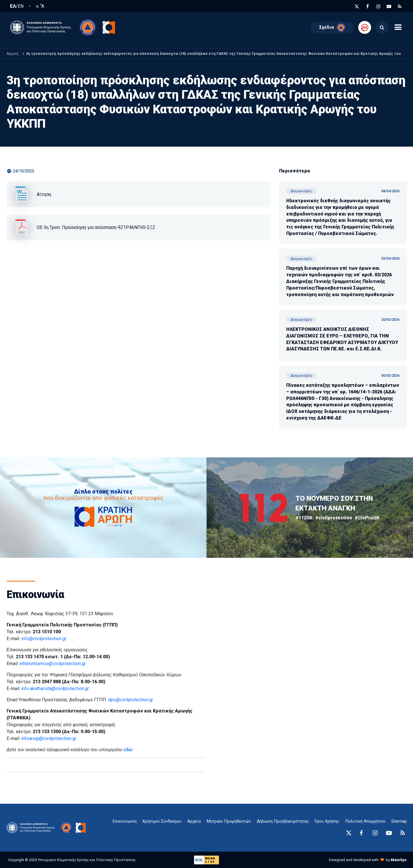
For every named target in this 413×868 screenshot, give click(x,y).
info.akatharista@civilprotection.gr (55, 689)
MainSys (399, 860)
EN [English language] (21, 6)
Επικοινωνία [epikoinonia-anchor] (125, 821)
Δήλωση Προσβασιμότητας (283, 821)
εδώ (128, 750)
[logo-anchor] (32, 828)
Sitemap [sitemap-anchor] (399, 821)
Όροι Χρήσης (327, 821)
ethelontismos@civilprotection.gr (53, 664)
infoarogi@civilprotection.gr (49, 738)
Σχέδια (332, 28)
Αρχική (12, 54)
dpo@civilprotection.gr (131, 700)
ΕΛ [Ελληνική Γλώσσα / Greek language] (13, 6)
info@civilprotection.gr (44, 639)
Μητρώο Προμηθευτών (229, 821)
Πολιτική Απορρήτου (365, 821)
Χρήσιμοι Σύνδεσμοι (162, 821)
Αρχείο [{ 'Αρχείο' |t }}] (194, 821)
